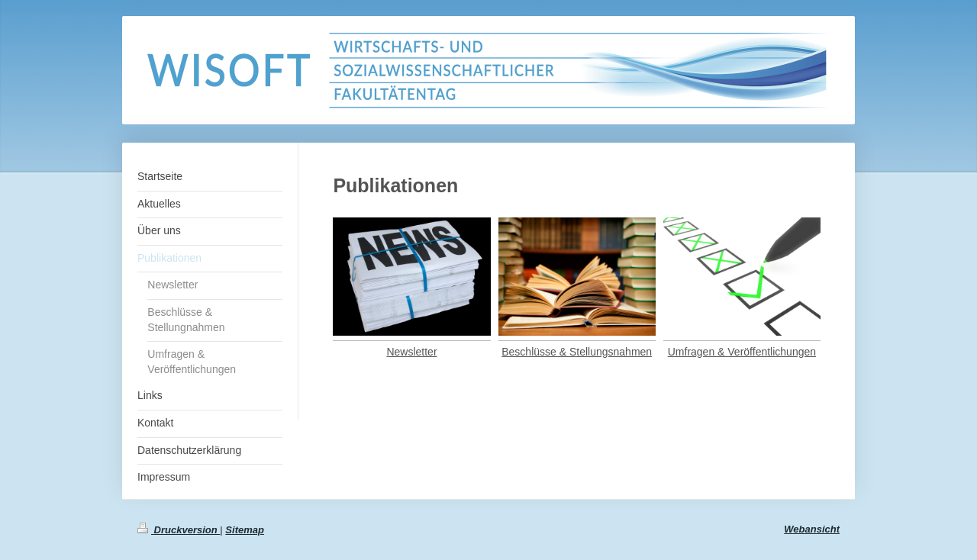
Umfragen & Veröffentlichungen (742, 352)
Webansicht (812, 529)
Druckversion (179, 530)
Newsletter (411, 352)
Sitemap (245, 530)
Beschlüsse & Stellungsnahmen (577, 352)
